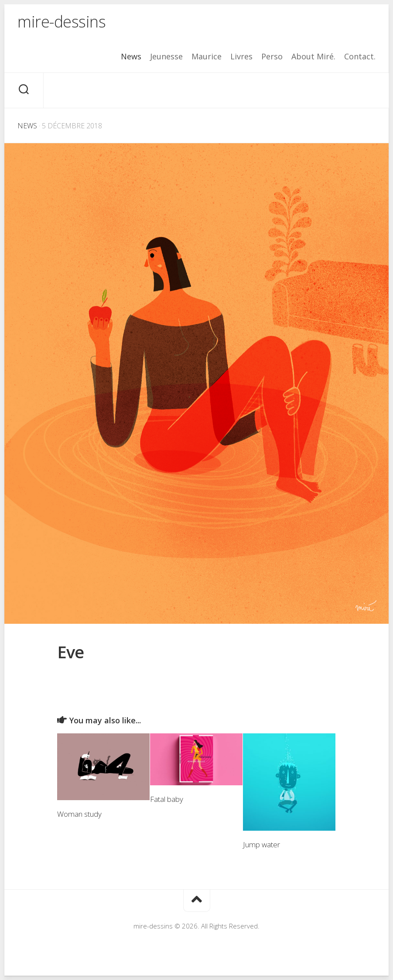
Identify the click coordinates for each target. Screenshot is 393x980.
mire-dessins (62, 22)
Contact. (360, 56)
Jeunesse (166, 56)
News (131, 56)
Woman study (79, 814)
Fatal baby (167, 799)
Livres (241, 56)
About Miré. (313, 56)
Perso (272, 56)
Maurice (207, 56)
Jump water (261, 844)
